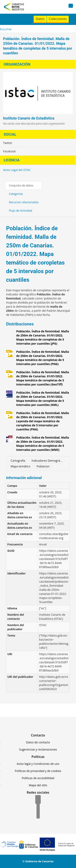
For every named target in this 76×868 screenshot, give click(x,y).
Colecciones (58, 19)
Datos (40, 19)
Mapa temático (20, 466)
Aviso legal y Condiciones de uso (38, 764)
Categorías (16, 194)
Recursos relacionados (24, 202)
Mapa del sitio (38, 785)
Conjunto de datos (21, 185)
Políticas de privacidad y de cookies (38, 771)
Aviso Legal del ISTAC (17, 170)
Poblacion (43, 466)
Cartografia (18, 461)
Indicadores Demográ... (47, 461)
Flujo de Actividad (21, 211)
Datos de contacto (38, 742)
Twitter (8, 143)
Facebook (9, 151)
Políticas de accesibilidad (38, 778)
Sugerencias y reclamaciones (38, 749)
